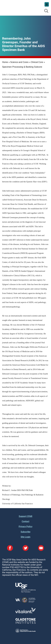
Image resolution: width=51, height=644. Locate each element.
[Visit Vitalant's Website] (25, 612)
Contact (25, 521)
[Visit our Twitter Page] (25, 548)
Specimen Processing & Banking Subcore (22, 67)
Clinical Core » (38, 62)
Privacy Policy (25, 527)
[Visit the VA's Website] (25, 602)
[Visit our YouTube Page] (41, 548)
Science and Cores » (20, 62)
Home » (6, 62)
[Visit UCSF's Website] (25, 592)
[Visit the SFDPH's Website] (25, 632)
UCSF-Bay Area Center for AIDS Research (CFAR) (16, 7)
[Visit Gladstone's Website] (25, 623)
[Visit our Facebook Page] (10, 548)
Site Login (25, 537)
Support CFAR (25, 516)
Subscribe (25, 532)
